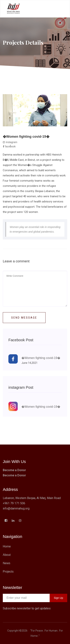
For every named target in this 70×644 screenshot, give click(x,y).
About (7, 555)
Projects (8, 572)
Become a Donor (14, 470)
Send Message (24, 318)
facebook (9, 146)
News (7, 563)
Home (7, 546)
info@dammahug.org (16, 508)
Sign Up (58, 598)
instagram (10, 142)
